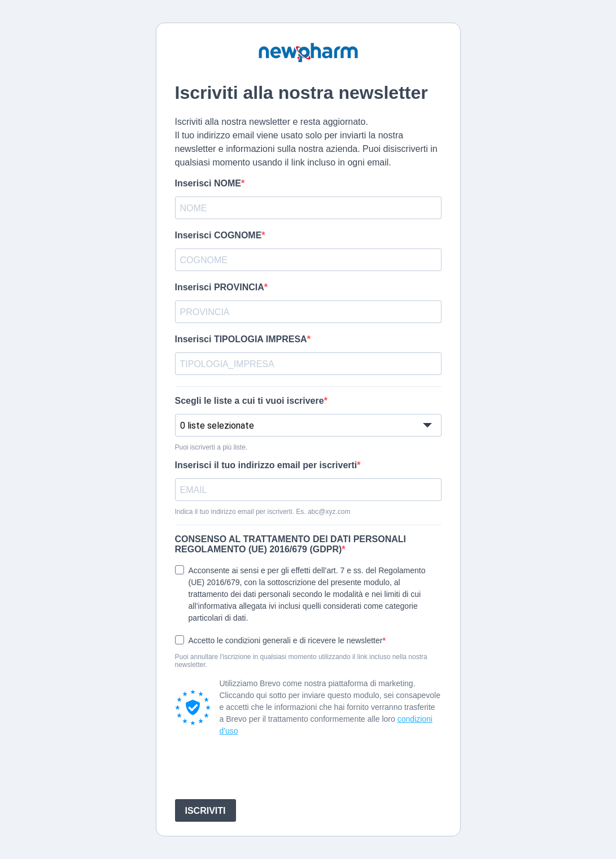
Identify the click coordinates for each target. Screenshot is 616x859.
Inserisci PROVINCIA (220, 287)
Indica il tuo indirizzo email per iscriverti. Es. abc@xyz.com (263, 512)
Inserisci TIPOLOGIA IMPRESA (241, 339)
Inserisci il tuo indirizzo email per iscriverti (266, 465)
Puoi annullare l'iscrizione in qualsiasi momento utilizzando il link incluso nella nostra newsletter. (301, 661)
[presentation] (261, 768)
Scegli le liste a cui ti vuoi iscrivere (250, 401)
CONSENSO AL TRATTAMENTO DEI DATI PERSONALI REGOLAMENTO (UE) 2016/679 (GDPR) (291, 544)
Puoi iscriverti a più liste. (211, 447)
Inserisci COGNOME (219, 235)
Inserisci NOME (208, 183)
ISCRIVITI (206, 811)
